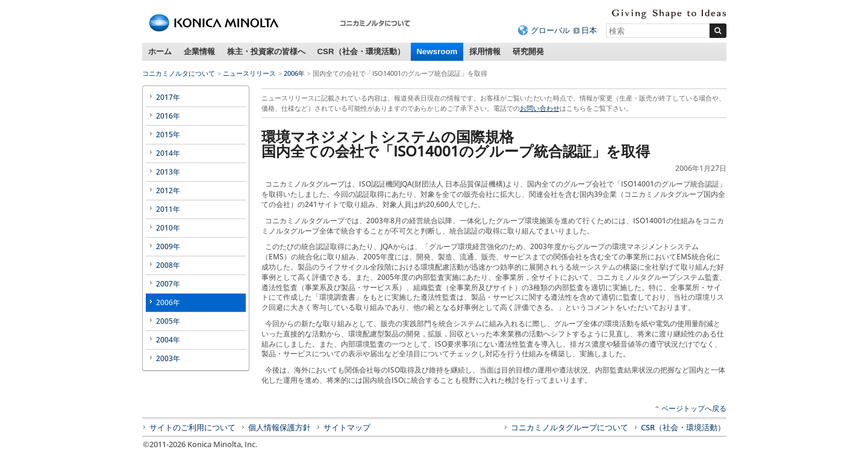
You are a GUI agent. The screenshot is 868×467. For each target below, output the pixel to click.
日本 (589, 30)
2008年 (168, 265)
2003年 (168, 358)
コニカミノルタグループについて (570, 427)
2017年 (168, 97)
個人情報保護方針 (279, 427)
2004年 (168, 340)
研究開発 (528, 51)
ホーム (160, 51)
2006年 (294, 73)
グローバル (550, 30)
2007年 (168, 284)
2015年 (168, 135)
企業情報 (199, 51)
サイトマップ (347, 427)
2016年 (168, 116)
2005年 (168, 321)
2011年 (168, 209)
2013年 (168, 172)
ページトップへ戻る (694, 408)
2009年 (168, 246)
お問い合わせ (540, 108)
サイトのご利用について (192, 427)
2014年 (168, 153)
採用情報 (485, 51)
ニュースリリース (249, 73)
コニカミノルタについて (179, 73)
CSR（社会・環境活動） (361, 51)
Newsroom (437, 51)
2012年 (168, 190)
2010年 (168, 228)
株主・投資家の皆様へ (266, 51)
